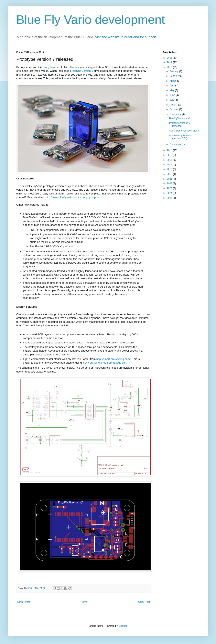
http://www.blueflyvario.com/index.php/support (73, 197)
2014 (170, 150)
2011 (170, 58)
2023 (170, 188)
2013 (170, 67)
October (174, 109)
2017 (170, 165)
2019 (170, 174)
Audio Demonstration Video (184, 131)
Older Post (144, 602)
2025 (170, 198)
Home (84, 602)
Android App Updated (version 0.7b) (181, 137)
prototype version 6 (82, 71)
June (173, 95)
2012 (170, 62)
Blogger (123, 626)
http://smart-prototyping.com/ (114, 359)
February (175, 76)
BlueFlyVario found (179, 118)
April (172, 86)
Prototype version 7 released (180, 124)
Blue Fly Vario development (91, 20)
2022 (170, 184)
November (176, 114)
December (176, 144)
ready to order (51, 67)
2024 (170, 193)
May (172, 90)
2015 (170, 155)
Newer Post (24, 602)
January (174, 71)
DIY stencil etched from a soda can (106, 363)
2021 (170, 179)
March (174, 81)
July (172, 100)
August (174, 105)
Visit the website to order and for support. (126, 37)
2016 (170, 160)
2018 (170, 169)
